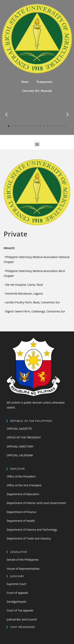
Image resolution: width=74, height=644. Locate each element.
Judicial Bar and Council (22, 619)
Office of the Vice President (24, 485)
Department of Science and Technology (32, 530)
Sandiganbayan (17, 602)
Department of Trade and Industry (29, 538)
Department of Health (21, 521)
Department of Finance (22, 512)
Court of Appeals (17, 593)
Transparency (44, 82)
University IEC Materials (37, 91)
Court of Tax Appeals (20, 610)
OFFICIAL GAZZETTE (19, 429)
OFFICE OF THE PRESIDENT (24, 437)
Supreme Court (16, 584)
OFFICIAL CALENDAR (20, 455)
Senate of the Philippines (23, 560)
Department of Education (23, 494)
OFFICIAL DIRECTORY (20, 446)
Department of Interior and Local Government (36, 503)
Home (25, 82)
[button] (9, 126)
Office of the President (21, 476)
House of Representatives (23, 569)
